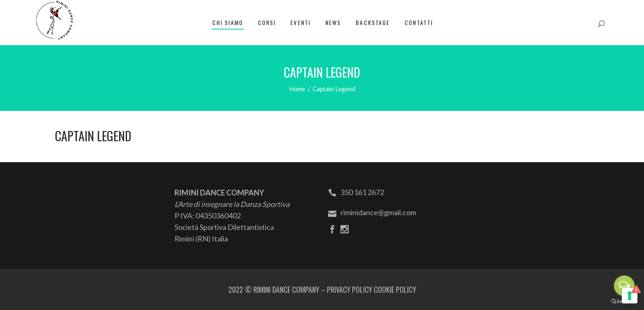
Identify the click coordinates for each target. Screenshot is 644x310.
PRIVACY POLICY (350, 289)
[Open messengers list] (624, 286)
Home (297, 89)
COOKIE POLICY (395, 289)
